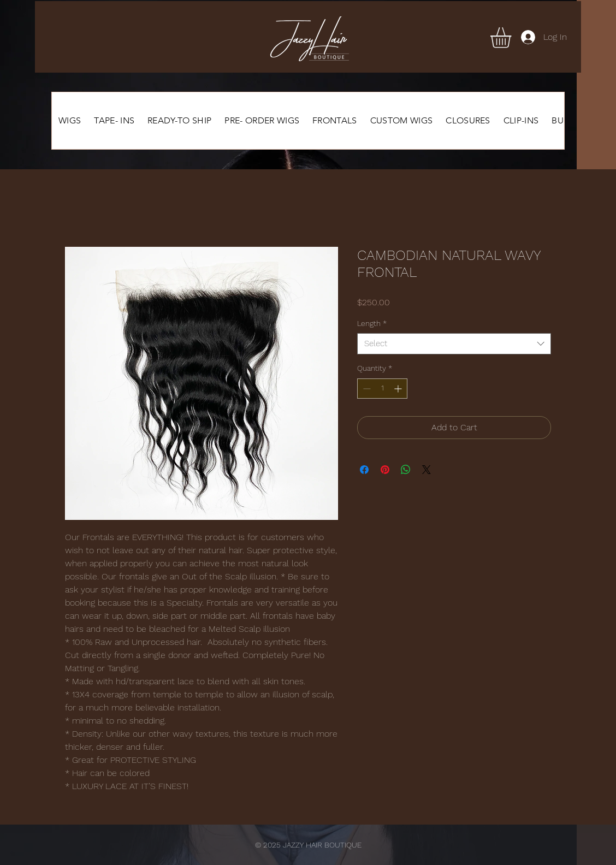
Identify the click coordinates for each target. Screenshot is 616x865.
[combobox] (454, 344)
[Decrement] (366, 389)
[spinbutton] (382, 389)
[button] (513, 38)
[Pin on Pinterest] (385, 470)
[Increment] (399, 389)
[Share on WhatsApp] (406, 470)
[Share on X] (427, 470)
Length (372, 323)
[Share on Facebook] (364, 470)
